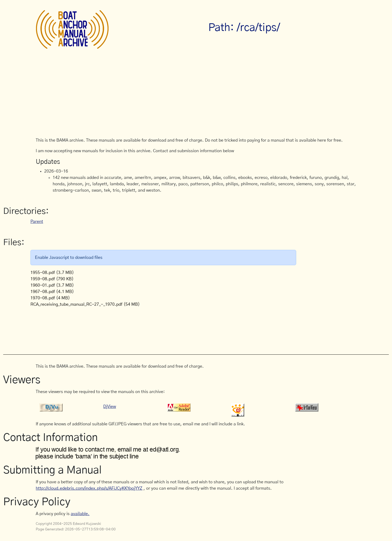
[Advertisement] (196, 97)
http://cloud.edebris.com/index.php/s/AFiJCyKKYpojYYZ (89, 488)
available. (80, 514)
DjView (110, 407)
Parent (37, 222)
